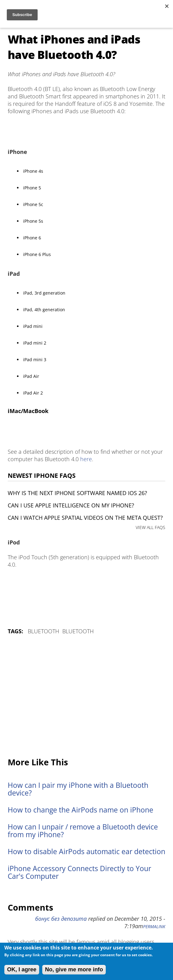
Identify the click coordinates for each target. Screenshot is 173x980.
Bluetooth (43, 631)
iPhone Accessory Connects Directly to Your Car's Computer (79, 872)
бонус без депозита (61, 919)
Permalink (154, 927)
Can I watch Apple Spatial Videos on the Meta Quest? (85, 518)
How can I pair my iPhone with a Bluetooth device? (78, 789)
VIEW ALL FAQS (150, 527)
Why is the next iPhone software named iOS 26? (77, 493)
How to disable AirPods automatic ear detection (86, 852)
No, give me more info (74, 970)
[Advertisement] (86, 697)
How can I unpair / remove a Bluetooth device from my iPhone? (83, 831)
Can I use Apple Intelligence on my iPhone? (71, 505)
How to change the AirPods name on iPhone (80, 810)
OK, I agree (22, 970)
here (86, 459)
